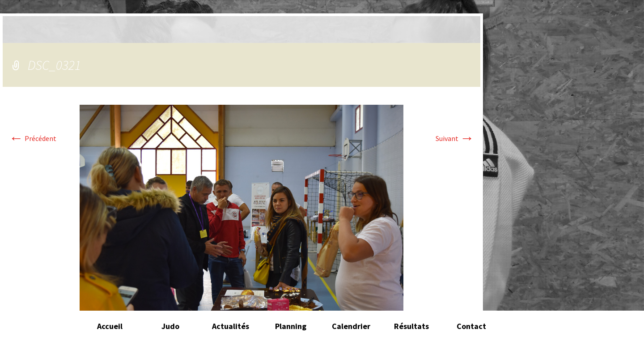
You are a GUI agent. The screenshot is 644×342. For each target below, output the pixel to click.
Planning (291, 326)
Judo (170, 326)
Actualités (231, 326)
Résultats (411, 326)
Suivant (455, 138)
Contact (471, 326)
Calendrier (351, 326)
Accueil (110, 326)
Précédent (33, 138)
